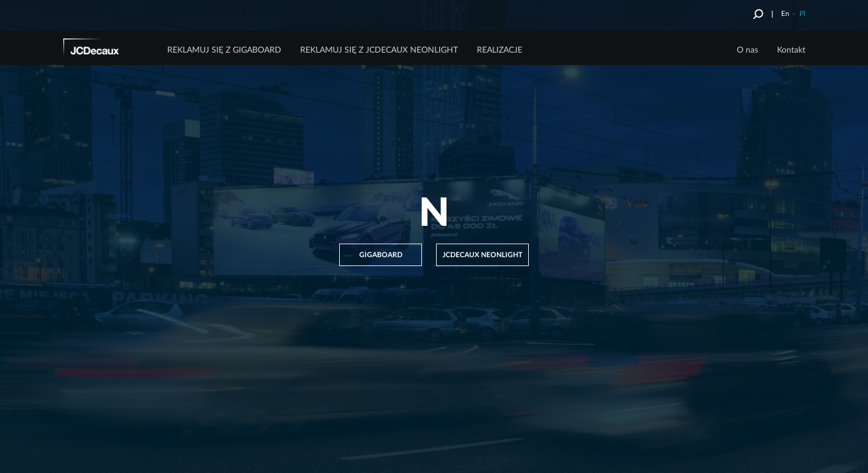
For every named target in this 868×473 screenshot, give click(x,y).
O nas (747, 50)
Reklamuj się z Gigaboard (224, 50)
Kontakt (791, 50)
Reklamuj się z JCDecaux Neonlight (379, 50)
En (785, 14)
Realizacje (500, 50)
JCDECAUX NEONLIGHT (482, 255)
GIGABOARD (381, 255)
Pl (802, 14)
